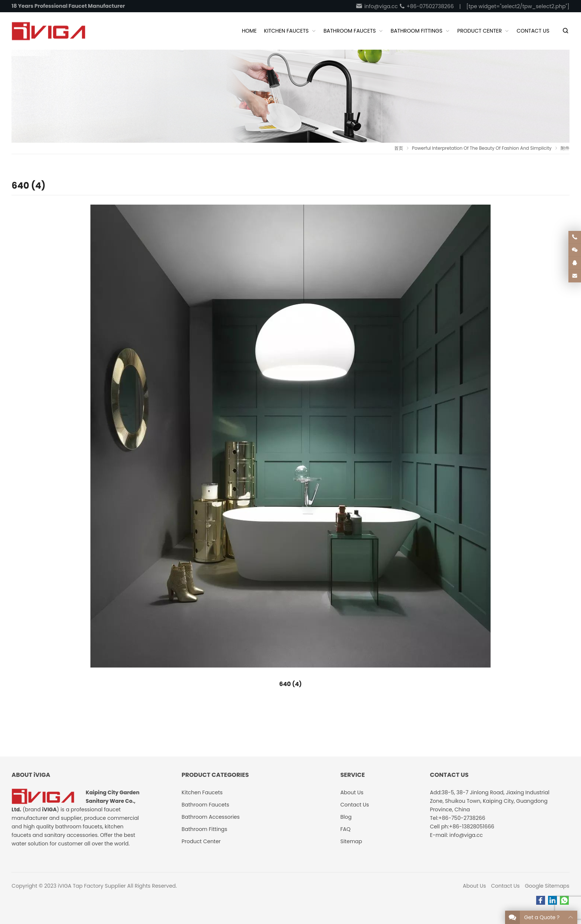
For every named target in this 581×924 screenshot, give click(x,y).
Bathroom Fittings (204, 829)
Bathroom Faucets (205, 805)
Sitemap (351, 841)
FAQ (345, 829)
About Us (474, 886)
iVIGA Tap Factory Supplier (92, 886)
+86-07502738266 (426, 6)
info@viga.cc (376, 6)
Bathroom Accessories (211, 817)
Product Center (201, 841)
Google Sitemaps (547, 886)
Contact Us (505, 886)
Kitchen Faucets (202, 792)
